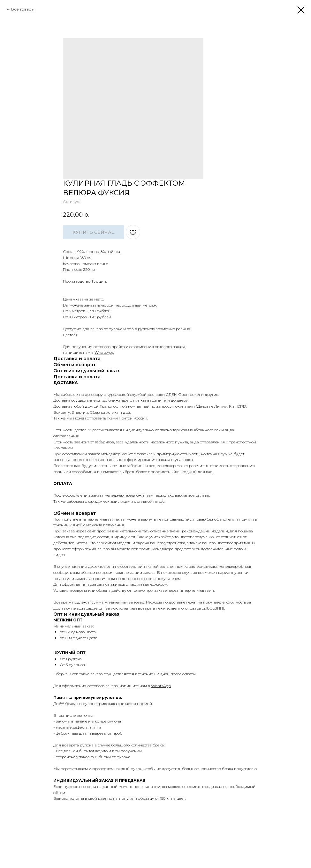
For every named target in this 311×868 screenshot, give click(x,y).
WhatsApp (104, 352)
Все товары (23, 9)
